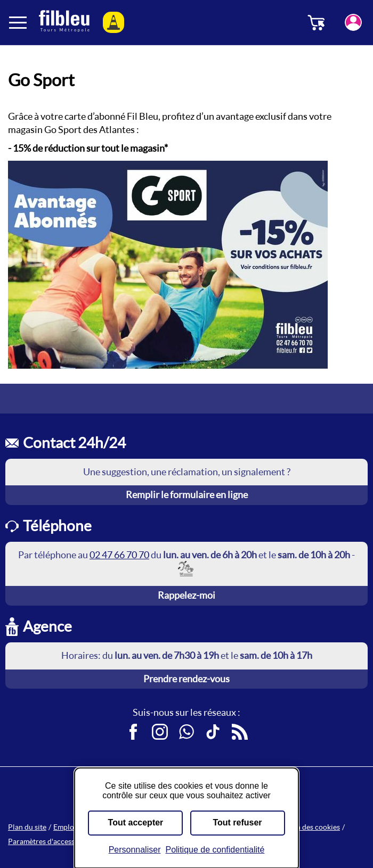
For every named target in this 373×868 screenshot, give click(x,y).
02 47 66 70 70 (119, 555)
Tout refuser (237, 822)
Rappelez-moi (186, 595)
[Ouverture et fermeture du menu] (19, 22)
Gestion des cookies (307, 827)
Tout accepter (136, 822)
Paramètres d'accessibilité (51, 841)
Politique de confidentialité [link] (215, 850)
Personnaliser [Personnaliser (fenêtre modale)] (135, 850)
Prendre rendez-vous (186, 679)
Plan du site (27, 827)
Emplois (66, 827)
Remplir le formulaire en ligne (187, 495)
